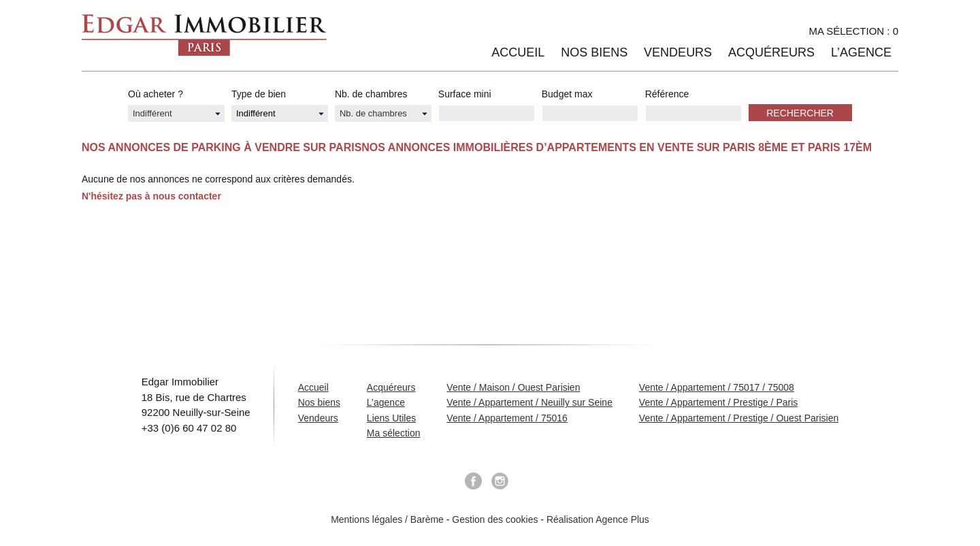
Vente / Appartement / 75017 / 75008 (717, 387)
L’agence (861, 52)
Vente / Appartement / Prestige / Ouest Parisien (739, 418)
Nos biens (594, 52)
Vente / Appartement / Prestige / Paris (718, 402)
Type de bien (259, 94)
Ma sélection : (853, 31)
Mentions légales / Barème (387, 519)
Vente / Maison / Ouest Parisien (513, 387)
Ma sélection (394, 433)
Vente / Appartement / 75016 (507, 418)
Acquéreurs (771, 52)
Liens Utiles (391, 418)
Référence (667, 94)
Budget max (567, 94)
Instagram (500, 481)
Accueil (518, 52)
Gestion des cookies (495, 519)
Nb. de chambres (371, 94)
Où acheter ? (156, 94)
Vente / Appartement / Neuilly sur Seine (529, 402)
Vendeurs (678, 52)
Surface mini (465, 94)
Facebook (473, 481)
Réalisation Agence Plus (598, 519)
